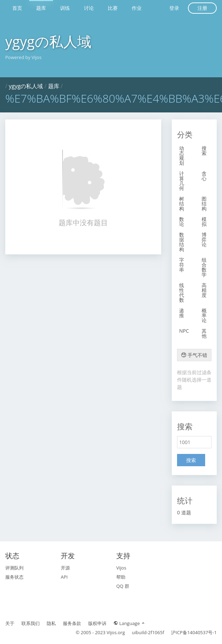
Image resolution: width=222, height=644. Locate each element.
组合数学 (204, 267)
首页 (17, 8)
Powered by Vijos (23, 57)
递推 (182, 313)
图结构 (204, 204)
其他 (204, 333)
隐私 (51, 623)
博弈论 (204, 239)
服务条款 (72, 623)
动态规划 (182, 155)
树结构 (182, 204)
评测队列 (14, 568)
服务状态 (14, 577)
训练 (65, 8)
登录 (174, 8)
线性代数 (182, 292)
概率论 (204, 315)
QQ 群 (123, 586)
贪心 (204, 176)
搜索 (204, 151)
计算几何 (182, 181)
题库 (41, 8)
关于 (10, 623)
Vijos (121, 568)
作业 (137, 8)
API (64, 577)
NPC (184, 331)
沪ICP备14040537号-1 (194, 632)
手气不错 (194, 355)
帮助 (121, 577)
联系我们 (31, 623)
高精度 (204, 290)
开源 (65, 568)
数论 (182, 222)
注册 (202, 8)
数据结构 (182, 242)
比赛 (113, 8)
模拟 (204, 222)
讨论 (89, 8)
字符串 (182, 265)
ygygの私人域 (48, 41)
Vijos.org (116, 632)
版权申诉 (97, 623)
